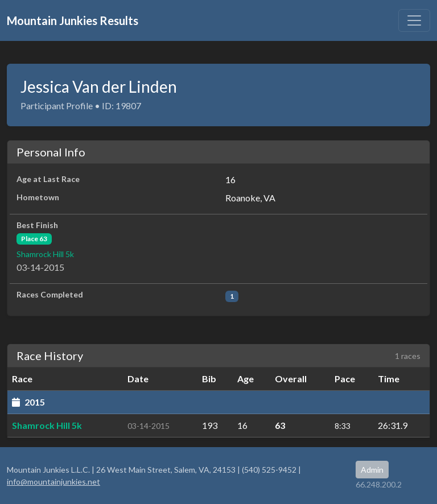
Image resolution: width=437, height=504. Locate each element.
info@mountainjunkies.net (53, 482)
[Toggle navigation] (414, 20)
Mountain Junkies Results (73, 20)
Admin (372, 470)
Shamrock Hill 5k (45, 254)
